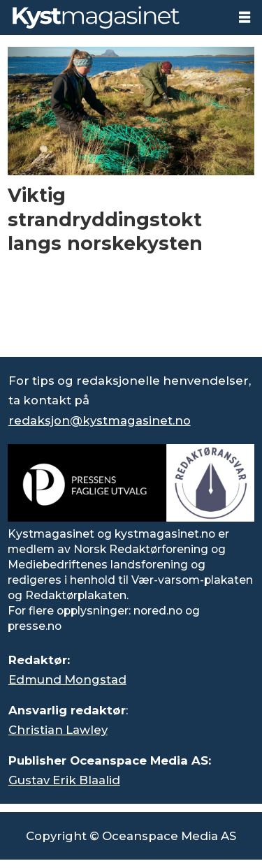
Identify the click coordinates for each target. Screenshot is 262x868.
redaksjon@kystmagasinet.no (100, 420)
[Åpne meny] (245, 17)
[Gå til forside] (114, 17)
